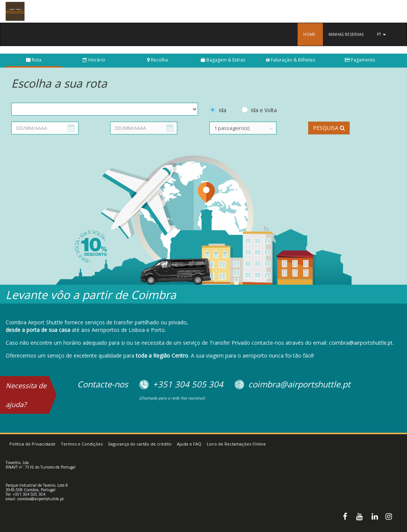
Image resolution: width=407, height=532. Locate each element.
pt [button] (381, 34)
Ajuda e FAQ (189, 444)
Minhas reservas (346, 34)
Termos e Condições (82, 444)
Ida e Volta (264, 110)
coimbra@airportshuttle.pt (41, 499)
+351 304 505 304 (29, 494)
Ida (223, 110)
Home (309, 34)
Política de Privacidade (32, 444)
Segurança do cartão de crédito (140, 444)
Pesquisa (329, 128)
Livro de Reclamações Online (236, 444)
